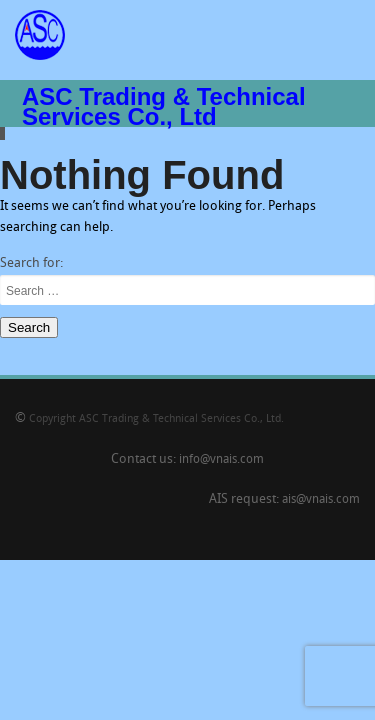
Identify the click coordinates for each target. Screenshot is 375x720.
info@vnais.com (221, 460)
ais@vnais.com (321, 500)
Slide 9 (4, 133)
